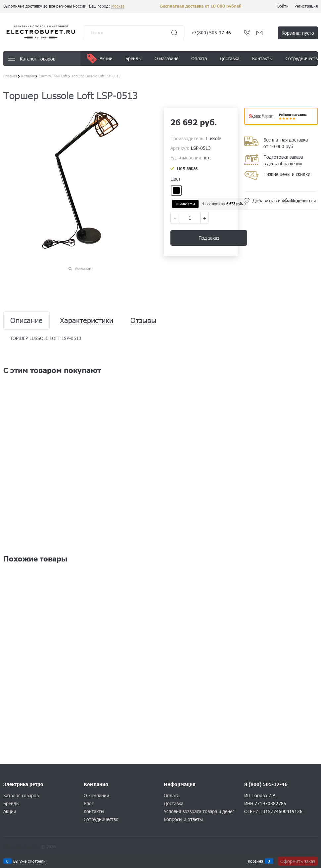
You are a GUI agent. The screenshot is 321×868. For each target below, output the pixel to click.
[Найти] (174, 33)
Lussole (214, 138)
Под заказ (209, 238)
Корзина (255, 861)
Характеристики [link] (87, 321)
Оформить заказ (298, 861)
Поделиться (303, 201)
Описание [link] (26, 321)
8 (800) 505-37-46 (266, 784)
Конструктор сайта (22, 847)
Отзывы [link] (143, 321)
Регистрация (306, 6)
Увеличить (84, 269)
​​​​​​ (281, 123)
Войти (283, 6)
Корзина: (298, 33)
